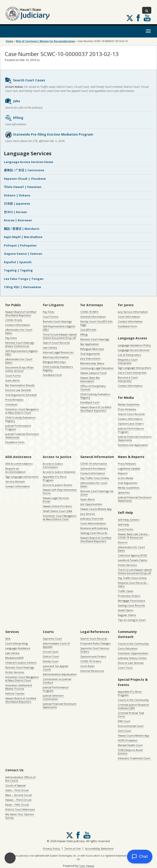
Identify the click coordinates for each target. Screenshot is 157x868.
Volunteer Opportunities (133, 653)
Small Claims (126, 610)
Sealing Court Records (94, 533)
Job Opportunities (91, 504)
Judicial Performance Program (18, 427)
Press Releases (14, 400)
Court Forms (13, 376)
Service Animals (15, 481)
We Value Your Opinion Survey (20, 816)
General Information (93, 317)
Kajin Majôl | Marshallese (23, 237)
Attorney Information (56, 357)
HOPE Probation (128, 740)
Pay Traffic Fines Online (95, 478)
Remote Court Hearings (57, 321)
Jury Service (88, 514)
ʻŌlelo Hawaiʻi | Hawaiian (23, 187)
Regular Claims (127, 615)
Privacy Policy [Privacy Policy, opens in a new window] (51, 848)
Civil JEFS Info (88, 330)
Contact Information (18, 325)
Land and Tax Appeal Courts (55, 668)
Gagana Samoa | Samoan (23, 254)
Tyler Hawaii (87, 866)
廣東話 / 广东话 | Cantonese (24, 170)
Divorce (123, 542)
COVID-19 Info (14, 320)
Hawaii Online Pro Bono (57, 506)
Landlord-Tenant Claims (133, 560)
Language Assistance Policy (134, 345)
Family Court (51, 661)
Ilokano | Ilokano (17, 195)
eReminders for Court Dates (19, 331)
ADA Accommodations (19, 464)
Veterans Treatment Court (134, 758)
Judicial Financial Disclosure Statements (22, 436)
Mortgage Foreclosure (131, 601)
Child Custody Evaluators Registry (20, 419)
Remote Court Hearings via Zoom (97, 493)
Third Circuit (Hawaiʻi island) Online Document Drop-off (60, 336)
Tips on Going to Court (132, 620)
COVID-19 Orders (91, 661)
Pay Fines (11, 338)
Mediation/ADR (14, 658)
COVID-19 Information (94, 464)
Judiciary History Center (132, 658)
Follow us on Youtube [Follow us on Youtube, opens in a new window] (147, 18)
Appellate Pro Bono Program (55, 478)
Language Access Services (134, 350)
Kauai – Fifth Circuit (17, 805)
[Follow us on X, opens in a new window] (130, 18)
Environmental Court (131, 726)
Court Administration (93, 523)
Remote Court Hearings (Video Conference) (20, 344)
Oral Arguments (90, 354)
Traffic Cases (126, 591)
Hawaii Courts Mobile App (96, 509)
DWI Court (124, 721)
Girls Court (125, 731)
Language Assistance (18, 648)
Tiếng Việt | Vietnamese (22, 287)
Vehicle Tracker (15, 693)
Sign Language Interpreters (134, 368)
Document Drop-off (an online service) (19, 369)
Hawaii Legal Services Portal (56, 500)
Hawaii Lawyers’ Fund (93, 373)
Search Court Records (56, 343)
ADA (8, 639)
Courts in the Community (133, 644)
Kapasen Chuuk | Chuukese (25, 179)
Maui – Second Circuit (19, 795)
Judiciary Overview (92, 518)
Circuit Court (51, 652)
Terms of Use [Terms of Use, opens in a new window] (73, 848)
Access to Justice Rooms (57, 485)
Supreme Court (52, 639)
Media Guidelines (129, 404)
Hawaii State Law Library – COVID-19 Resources (134, 536)
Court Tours (125, 668)
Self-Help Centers (129, 520)
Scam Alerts (12, 380)
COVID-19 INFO (89, 312)
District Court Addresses (20, 809)
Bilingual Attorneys (54, 362)
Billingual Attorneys (92, 349)
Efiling (14, 118)
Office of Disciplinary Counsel (93, 388)
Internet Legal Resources (58, 352)
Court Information (129, 317)
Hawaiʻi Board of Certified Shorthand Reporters (21, 313)
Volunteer (11, 404)
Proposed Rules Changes (95, 643)
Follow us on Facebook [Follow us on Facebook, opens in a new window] (138, 18)
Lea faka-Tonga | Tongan (24, 279)
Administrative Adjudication (60, 674)
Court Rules (87, 666)
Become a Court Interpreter (128, 379)
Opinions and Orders (131, 424)
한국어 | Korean (15, 212)
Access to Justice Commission (53, 465)
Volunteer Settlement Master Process (19, 687)
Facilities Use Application (133, 445)
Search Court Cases (25, 80)
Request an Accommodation (15, 470)
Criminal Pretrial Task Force (131, 715)
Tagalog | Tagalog (18, 270)
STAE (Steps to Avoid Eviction (130, 752)
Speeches (124, 492)
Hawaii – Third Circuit (18, 800)
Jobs (12, 101)
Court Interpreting (16, 643)
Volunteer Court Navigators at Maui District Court (22, 411)
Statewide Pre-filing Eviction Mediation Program (49, 135)
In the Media (126, 478)
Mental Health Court (130, 745)
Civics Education (128, 648)
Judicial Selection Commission (53, 697)
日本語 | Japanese (17, 204)
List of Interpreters (129, 355)
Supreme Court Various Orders (95, 650)
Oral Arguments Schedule (21, 395)
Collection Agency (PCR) (132, 555)
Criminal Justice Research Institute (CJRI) (133, 706)
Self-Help (123, 524)
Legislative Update (129, 468)
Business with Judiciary (94, 528)
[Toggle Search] (147, 10)
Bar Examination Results (20, 385)
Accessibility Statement (99, 848)
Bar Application (90, 344)
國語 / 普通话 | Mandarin (22, 229)
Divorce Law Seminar (18, 390)
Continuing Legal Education (97, 368)
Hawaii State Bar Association (90, 379)
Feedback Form (15, 442)
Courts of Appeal (15, 785)
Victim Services (127, 565)
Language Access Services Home (28, 162)
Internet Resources (92, 671)
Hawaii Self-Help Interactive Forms (60, 491)
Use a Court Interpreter (132, 373)
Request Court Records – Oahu (133, 584)
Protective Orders (129, 596)
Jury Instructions (90, 358)
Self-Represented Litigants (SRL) (21, 353)
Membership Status (92, 363)
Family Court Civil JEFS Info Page (96, 323)
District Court (51, 656)
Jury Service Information (133, 312)
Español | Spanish (18, 262)
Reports (123, 473)
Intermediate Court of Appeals (56, 645)
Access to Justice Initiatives (59, 472)
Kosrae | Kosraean (18, 220)
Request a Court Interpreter (128, 361)
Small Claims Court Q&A (57, 511)
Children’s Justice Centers (21, 663)
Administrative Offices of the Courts (20, 779)
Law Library (50, 347)
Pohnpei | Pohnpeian (20, 245)
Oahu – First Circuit (17, 790)
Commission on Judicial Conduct (57, 681)
